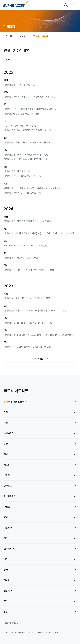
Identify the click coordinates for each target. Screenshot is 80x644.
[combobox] (40, 59)
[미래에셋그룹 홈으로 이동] (15, 5)
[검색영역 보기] (66, 5)
